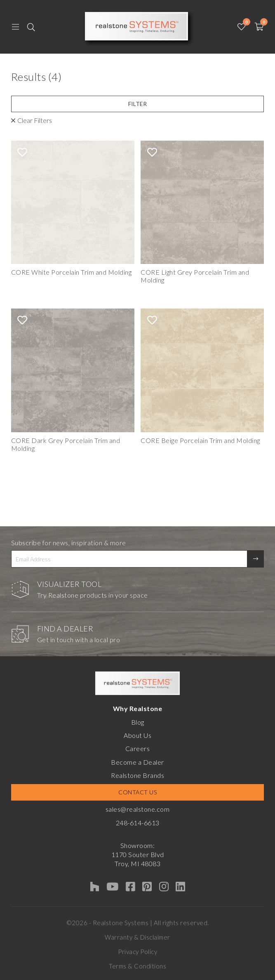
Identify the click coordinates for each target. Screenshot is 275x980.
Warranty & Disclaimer (137, 937)
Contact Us (137, 792)
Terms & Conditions (137, 966)
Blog (138, 722)
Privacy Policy (137, 952)
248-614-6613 (138, 823)
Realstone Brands (137, 775)
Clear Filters (35, 120)
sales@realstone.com (138, 809)
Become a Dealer (137, 762)
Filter (137, 104)
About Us (137, 735)
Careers (138, 748)
